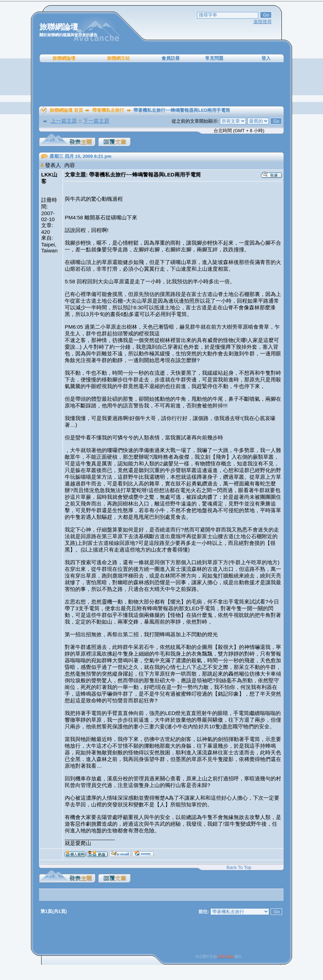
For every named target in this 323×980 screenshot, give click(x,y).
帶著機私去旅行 (108, 110)
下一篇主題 (96, 121)
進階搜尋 (262, 22)
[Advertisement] (161, 84)
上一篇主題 (64, 121)
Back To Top (239, 867)
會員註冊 (171, 58)
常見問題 (214, 58)
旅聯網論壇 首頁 (66, 110)
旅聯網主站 (118, 58)
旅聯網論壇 (64, 58)
